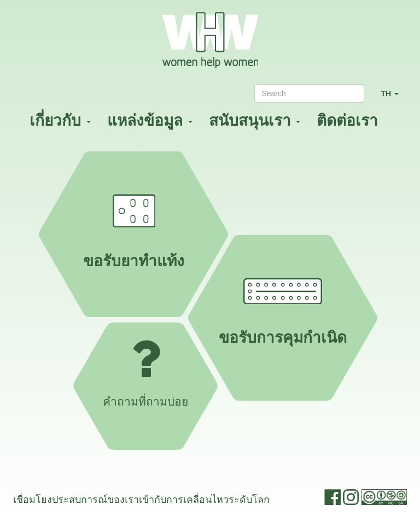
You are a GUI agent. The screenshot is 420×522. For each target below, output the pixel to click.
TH (394, 98)
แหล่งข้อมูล (150, 121)
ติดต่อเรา (347, 121)
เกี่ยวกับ (60, 121)
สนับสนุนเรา (255, 121)
